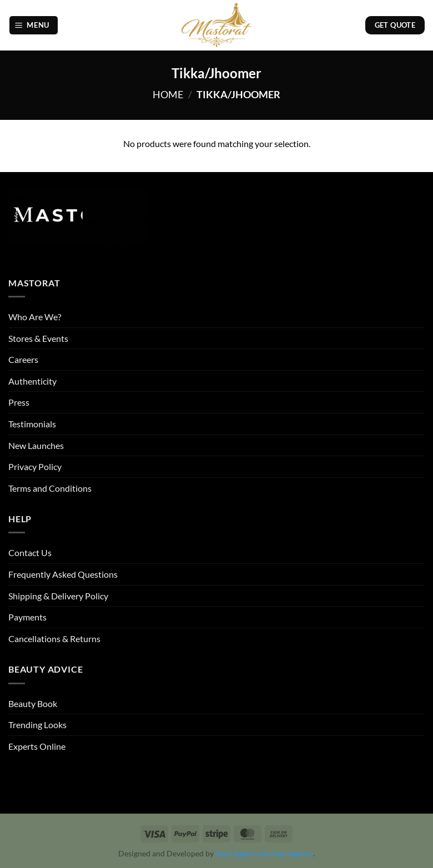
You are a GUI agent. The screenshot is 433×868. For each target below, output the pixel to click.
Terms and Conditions (50, 488)
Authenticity (32, 381)
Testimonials (32, 424)
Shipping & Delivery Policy (58, 596)
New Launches (36, 445)
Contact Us (30, 552)
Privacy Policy (35, 466)
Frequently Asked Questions (63, 574)
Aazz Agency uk (242, 853)
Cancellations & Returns (54, 639)
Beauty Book (33, 703)
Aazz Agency (292, 853)
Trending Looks (37, 725)
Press (19, 402)
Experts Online (37, 746)
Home (168, 94)
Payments (27, 617)
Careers (23, 359)
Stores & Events (38, 338)
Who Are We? (35, 317)
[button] (34, 25)
